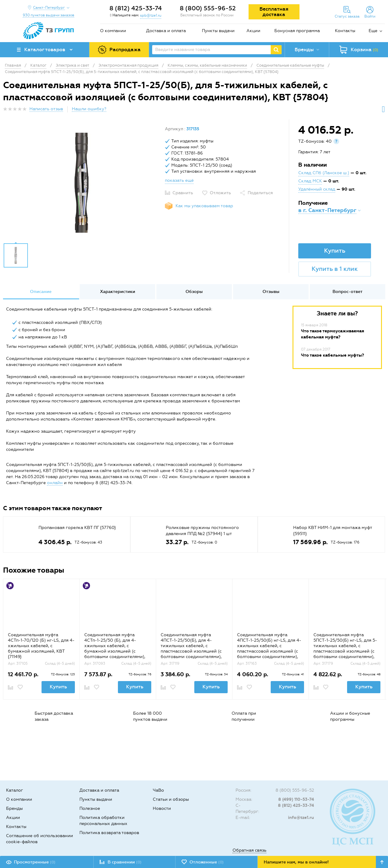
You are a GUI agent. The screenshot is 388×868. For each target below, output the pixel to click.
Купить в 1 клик (335, 269)
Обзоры (194, 292)
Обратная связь (249, 850)
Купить (335, 251)
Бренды (14, 808)
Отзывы (271, 292)
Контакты (345, 31)
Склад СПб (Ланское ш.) (324, 173)
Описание (41, 292)
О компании (113, 31)
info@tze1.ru (301, 818)
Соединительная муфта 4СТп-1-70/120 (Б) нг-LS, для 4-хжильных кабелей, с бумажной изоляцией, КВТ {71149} (41, 646)
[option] (82, 183)
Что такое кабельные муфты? (333, 355)
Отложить (220, 193)
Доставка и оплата (166, 31)
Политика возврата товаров (109, 833)
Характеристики (118, 292)
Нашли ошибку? (89, 109)
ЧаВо (158, 790)
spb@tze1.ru (151, 15)
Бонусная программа (297, 31)
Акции (253, 31)
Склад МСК (310, 181)
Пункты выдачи (218, 31)
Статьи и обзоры (171, 799)
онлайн (55, 483)
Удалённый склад (317, 189)
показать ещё (179, 180)
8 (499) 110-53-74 (296, 799)
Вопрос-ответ (348, 292)
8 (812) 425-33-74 (136, 8)
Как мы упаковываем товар (204, 206)
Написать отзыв (46, 109)
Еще (373, 31)
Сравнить (183, 193)
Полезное (90, 808)
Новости (162, 808)
